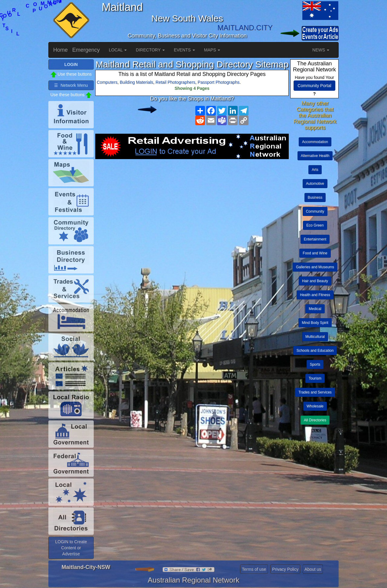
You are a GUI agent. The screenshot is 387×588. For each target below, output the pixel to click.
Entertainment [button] (315, 239)
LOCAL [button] (118, 50)
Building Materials (137, 82)
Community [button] (315, 211)
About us (313, 569)
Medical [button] (315, 309)
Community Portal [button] (314, 86)
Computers (107, 82)
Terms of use (254, 569)
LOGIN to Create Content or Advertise (71, 548)
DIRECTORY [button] (150, 50)
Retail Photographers (176, 82)
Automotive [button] (315, 184)
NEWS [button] (321, 50)
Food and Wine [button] (315, 253)
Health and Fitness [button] (315, 295)
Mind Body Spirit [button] (315, 323)
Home (60, 50)
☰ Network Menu (71, 85)
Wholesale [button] (315, 406)
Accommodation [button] (315, 142)
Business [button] (315, 198)
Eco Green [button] (315, 225)
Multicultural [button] (315, 337)
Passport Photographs (219, 82)
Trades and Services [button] (315, 392)
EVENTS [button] (184, 50)
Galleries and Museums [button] (315, 267)
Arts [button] (315, 170)
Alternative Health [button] (315, 156)
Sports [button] (315, 364)
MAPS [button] (212, 50)
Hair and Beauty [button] (315, 281)
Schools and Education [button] (315, 351)
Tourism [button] (315, 378)
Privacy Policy (285, 569)
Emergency (86, 50)
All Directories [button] (315, 420)
